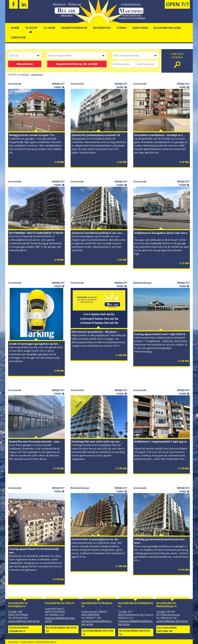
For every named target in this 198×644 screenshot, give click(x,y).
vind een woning (177, 61)
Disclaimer (13, 642)
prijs (25, 74)
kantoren (140, 28)
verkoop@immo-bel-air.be (24, 621)
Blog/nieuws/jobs (167, 28)
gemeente (37, 74)
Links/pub (18, 37)
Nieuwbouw (25, 64)
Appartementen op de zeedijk (77, 64)
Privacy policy (27, 642)
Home (15, 28)
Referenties (102, 28)
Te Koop (31, 28)
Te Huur (49, 28)
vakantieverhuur (74, 28)
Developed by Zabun (46, 642)
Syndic (122, 28)
